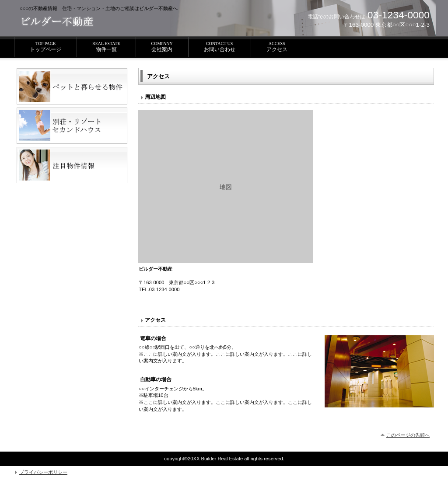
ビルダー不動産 (82, 22)
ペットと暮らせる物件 (72, 86)
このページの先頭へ (408, 435)
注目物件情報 (72, 165)
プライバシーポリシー (43, 472)
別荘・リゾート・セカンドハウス (72, 126)
